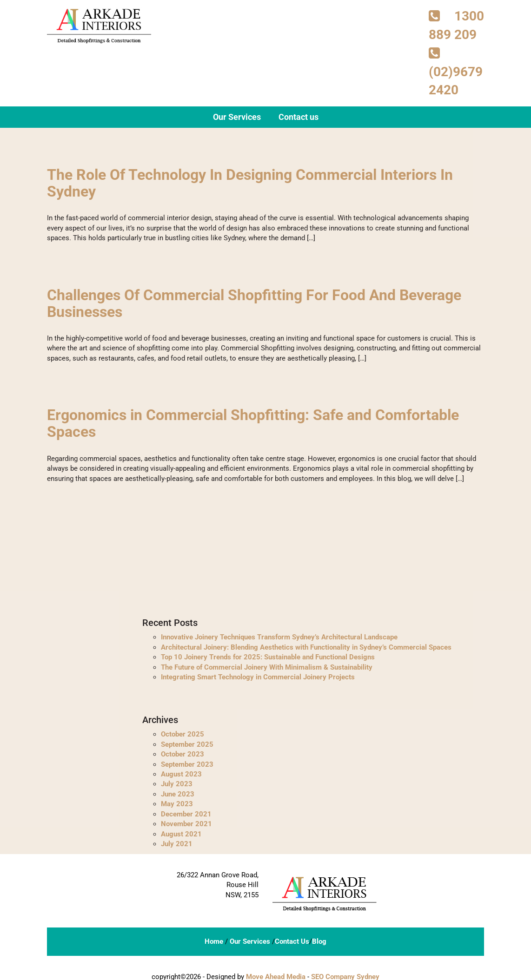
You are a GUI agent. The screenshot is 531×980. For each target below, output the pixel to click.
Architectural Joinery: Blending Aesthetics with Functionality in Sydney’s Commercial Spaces (306, 645)
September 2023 (187, 762)
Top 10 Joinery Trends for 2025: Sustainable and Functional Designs (268, 655)
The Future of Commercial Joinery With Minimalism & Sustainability (267, 665)
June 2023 (178, 792)
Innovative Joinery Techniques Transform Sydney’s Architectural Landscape (279, 635)
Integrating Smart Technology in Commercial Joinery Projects (258, 675)
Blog (319, 939)
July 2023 (177, 782)
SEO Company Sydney (345, 975)
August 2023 (181, 772)
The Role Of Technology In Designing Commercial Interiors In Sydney (250, 183)
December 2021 (186, 812)
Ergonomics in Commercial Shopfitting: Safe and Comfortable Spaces (253, 422)
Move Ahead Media (276, 975)
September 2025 (187, 742)
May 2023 (177, 802)
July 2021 (177, 842)
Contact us (299, 117)
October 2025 (183, 732)
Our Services (237, 117)
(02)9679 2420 (456, 72)
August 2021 (181, 832)
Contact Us (292, 939)
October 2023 (183, 752)
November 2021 (186, 822)
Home (214, 939)
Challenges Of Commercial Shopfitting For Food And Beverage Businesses (254, 302)
